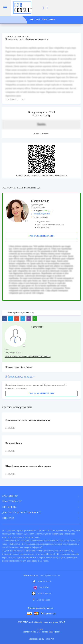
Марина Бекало (40, 201)
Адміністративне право (17, 37)
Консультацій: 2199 (42, 214)
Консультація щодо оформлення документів (28, 356)
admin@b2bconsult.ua (50, 576)
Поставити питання (41, 236)
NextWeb (50, 639)
